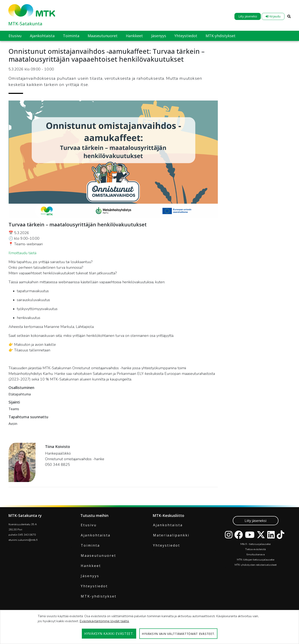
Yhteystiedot (94, 586)
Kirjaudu (273, 16)
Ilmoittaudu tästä (23, 253)
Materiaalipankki (171, 535)
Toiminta (90, 545)
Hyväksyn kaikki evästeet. (109, 634)
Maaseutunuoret (98, 556)
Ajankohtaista (96, 535)
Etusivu (89, 525)
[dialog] (149, 627)
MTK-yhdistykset (99, 596)
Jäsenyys (90, 576)
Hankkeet (91, 566)
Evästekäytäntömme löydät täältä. (105, 621)
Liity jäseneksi (248, 16)
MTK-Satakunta (25, 23)
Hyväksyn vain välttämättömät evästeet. (178, 634)
